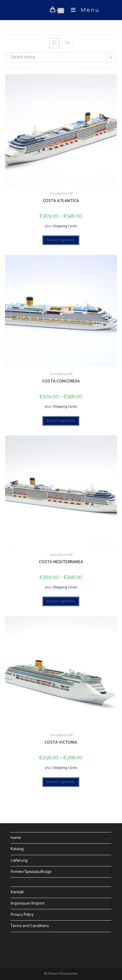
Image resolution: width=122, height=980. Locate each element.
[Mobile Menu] (83, 10)
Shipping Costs (65, 226)
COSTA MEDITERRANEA (61, 562)
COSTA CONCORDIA (61, 381)
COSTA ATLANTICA (61, 201)
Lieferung (19, 861)
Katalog (17, 849)
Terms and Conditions (30, 926)
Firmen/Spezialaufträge (31, 872)
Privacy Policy (22, 915)
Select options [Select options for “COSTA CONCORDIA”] (61, 421)
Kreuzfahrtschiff (61, 194)
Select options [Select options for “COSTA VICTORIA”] (61, 782)
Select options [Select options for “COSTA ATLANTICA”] (61, 240)
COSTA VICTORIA (61, 743)
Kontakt (17, 892)
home (16, 838)
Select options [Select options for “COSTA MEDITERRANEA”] (61, 601)
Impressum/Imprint (28, 904)
